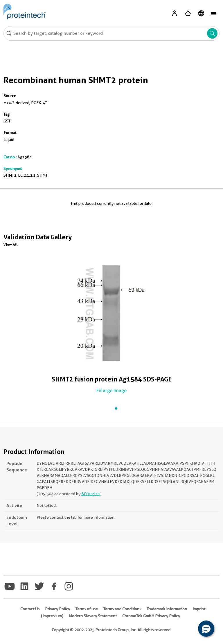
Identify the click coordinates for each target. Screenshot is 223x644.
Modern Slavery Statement (93, 616)
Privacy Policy (57, 609)
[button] (206, 629)
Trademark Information (167, 609)
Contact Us (30, 609)
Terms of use (87, 609)
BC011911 (91, 494)
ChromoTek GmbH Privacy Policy (151, 616)
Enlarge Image (111, 391)
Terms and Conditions (122, 609)
